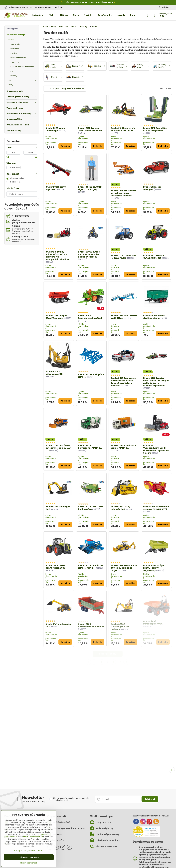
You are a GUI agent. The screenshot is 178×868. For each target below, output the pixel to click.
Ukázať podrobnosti (29, 863)
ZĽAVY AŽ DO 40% (79, 2)
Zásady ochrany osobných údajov (29, 850)
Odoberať (150, 799)
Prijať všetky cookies (29, 857)
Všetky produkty (15, 178)
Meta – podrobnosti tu (33, 837)
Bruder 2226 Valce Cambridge (55, 129)
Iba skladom (13, 182)
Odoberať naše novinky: (34, 802)
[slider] (8, 157)
